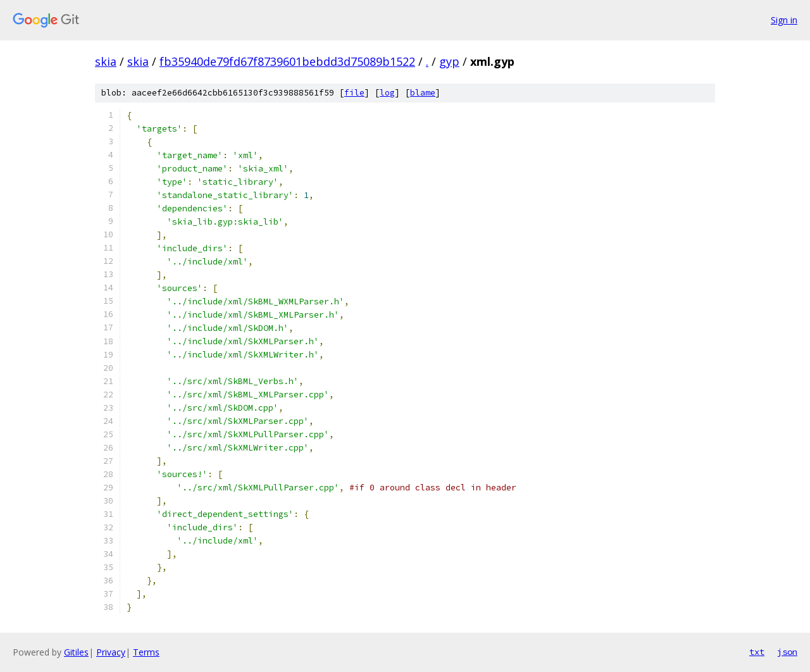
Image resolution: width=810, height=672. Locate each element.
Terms (146, 652)
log (387, 93)
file (354, 93)
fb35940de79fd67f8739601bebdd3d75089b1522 (287, 61)
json (787, 652)
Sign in (784, 20)
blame (423, 93)
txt (757, 652)
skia (106, 61)
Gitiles (76, 652)
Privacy (111, 652)
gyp (449, 61)
